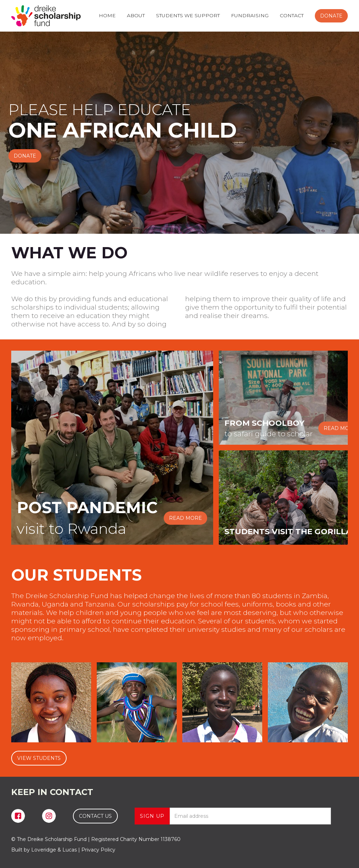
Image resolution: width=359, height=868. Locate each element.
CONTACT (292, 15)
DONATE (331, 16)
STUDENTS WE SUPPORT (188, 15)
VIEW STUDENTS (39, 758)
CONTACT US (95, 816)
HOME (107, 15)
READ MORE (185, 518)
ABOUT (136, 15)
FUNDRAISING (250, 15)
